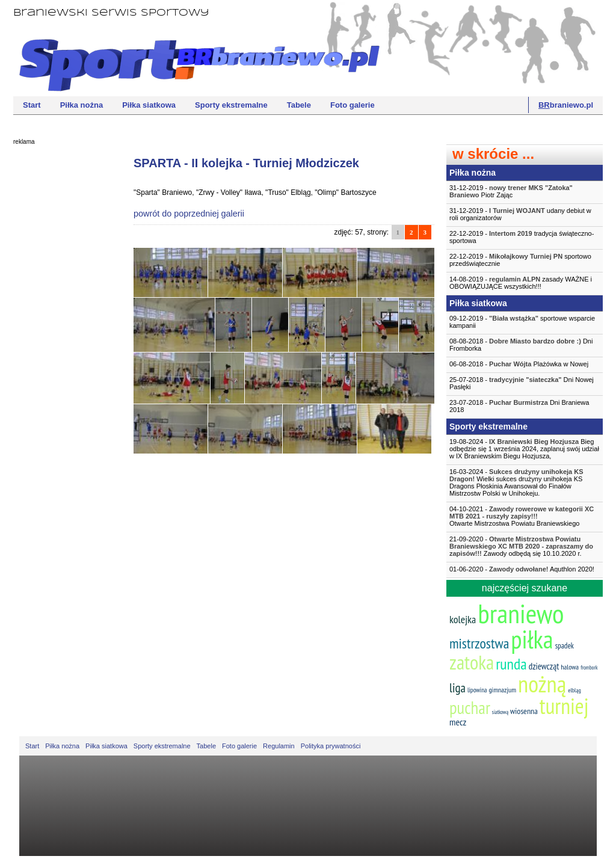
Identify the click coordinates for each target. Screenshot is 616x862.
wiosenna (524, 711)
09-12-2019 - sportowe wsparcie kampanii (522, 322)
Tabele (299, 105)
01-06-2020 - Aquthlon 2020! (522, 569)
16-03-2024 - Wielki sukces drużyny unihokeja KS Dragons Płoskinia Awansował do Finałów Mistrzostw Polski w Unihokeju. (516, 482)
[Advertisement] (61, 334)
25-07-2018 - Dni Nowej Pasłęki (522, 383)
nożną (542, 684)
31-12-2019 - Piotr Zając (511, 191)
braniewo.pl (566, 105)
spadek (565, 646)
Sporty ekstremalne (231, 105)
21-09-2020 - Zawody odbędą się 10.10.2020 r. (521, 546)
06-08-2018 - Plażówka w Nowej (519, 364)
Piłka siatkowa (149, 105)
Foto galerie (353, 105)
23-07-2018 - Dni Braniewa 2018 (519, 406)
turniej (564, 706)
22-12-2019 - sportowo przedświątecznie (520, 260)
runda (511, 664)
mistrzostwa (479, 643)
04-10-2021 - (525, 516)
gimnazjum (502, 690)
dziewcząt (544, 666)
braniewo (521, 613)
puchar (470, 707)
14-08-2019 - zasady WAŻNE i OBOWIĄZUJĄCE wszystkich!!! (521, 283)
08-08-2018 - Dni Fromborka (521, 345)
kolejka (463, 619)
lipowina (477, 690)
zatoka (472, 662)
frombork (589, 667)
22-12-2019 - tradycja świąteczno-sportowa (522, 237)
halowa (570, 667)
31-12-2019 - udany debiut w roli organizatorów (520, 214)
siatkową (500, 712)
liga (457, 688)
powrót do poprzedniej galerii (189, 214)
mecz (458, 722)
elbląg (574, 690)
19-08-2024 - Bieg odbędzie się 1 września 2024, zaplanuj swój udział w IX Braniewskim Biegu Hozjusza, (524, 449)
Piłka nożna (82, 105)
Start (32, 105)
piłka (532, 639)
